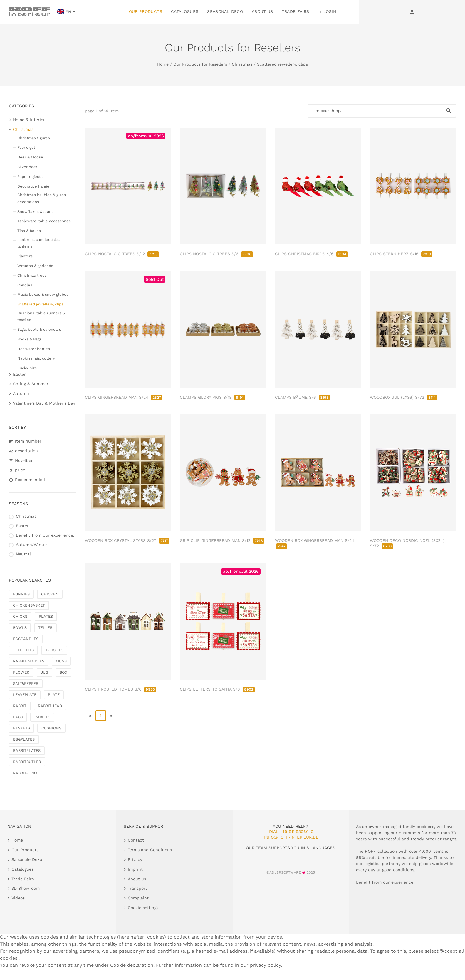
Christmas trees (32, 275)
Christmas (242, 64)
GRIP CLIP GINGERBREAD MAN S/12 (222, 540)
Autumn (21, 393)
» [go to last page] (111, 716)
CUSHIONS (51, 728)
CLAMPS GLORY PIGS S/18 (212, 397)
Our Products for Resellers (200, 64)
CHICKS (20, 616)
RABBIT (20, 706)
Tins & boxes (29, 231)
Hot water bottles (34, 349)
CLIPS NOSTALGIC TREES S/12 (122, 254)
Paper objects (30, 177)
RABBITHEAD (50, 706)
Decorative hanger (34, 186)
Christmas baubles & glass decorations (42, 198)
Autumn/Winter (32, 545)
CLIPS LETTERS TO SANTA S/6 (217, 689)
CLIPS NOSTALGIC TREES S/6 (216, 254)
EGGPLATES (24, 739)
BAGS (18, 717)
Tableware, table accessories (44, 221)
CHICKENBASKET (29, 605)
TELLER (45, 628)
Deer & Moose (30, 157)
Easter (19, 374)
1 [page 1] (101, 716)
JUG (45, 672)
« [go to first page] (90, 716)
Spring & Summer (31, 384)
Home (163, 64)
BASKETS (21, 728)
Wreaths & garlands (35, 266)
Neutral (23, 554)
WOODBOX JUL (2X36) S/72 (404, 397)
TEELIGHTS (23, 650)
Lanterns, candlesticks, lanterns (38, 243)
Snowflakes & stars (35, 212)
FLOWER (21, 672)
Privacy (135, 859)
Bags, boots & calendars (39, 329)
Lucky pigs (27, 368)
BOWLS (20, 628)
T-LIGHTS (54, 650)
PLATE (54, 695)
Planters (25, 256)
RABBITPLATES (27, 751)
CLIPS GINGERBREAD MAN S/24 (124, 397)
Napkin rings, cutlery (36, 358)
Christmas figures (34, 138)
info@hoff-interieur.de (291, 837)
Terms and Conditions (150, 850)
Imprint (135, 869)
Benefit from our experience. (45, 535)
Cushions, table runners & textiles (41, 316)
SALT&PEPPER (26, 683)
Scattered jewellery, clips (282, 64)
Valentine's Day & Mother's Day (44, 403)
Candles (25, 285)
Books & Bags (30, 339)
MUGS (61, 661)
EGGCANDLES (26, 639)
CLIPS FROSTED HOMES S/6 (121, 689)
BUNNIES (21, 594)
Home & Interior (29, 120)
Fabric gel (26, 147)
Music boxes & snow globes (43, 294)
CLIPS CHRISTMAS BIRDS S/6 (311, 254)
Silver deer (27, 167)
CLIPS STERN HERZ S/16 (401, 254)
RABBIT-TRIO (25, 773)
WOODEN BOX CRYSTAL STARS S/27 (127, 540)
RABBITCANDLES (29, 661)
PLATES (46, 616)
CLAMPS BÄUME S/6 (303, 397)
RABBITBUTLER (27, 762)
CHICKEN (50, 594)
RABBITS (42, 717)
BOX (63, 672)
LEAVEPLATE (25, 695)
